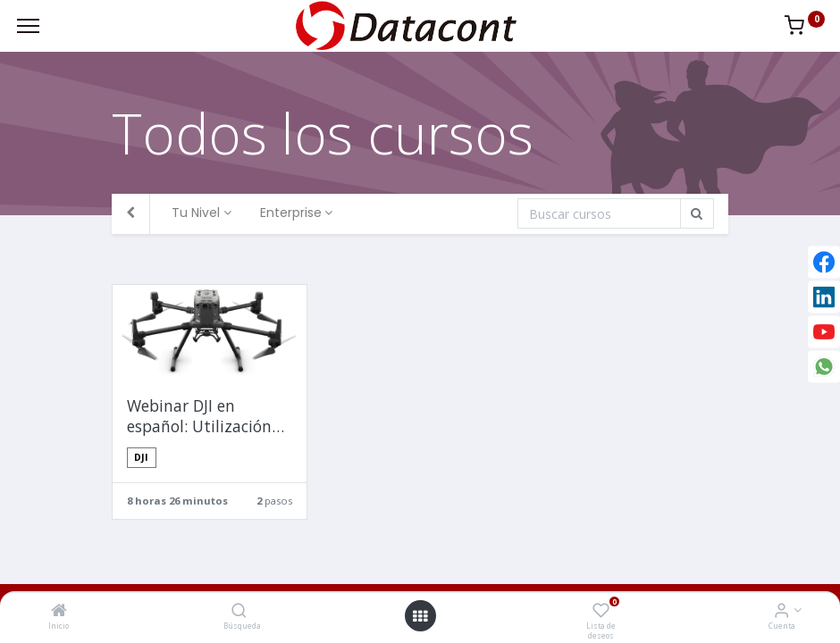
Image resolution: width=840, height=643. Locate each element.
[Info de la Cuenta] (781, 611)
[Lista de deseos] (601, 611)
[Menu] (28, 26)
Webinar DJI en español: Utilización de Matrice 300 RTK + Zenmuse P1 (205, 416)
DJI (141, 457)
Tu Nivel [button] (196, 213)
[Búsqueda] (239, 611)
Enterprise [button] (291, 213)
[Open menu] (420, 616)
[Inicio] (59, 611)
